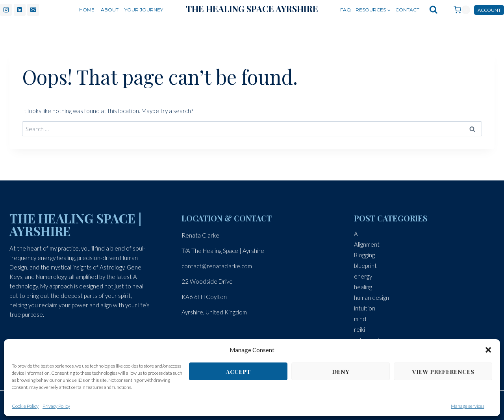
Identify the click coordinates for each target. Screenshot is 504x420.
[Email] (33, 10)
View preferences (443, 372)
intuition (365, 308)
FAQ (346, 10)
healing (363, 287)
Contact (407, 10)
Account (489, 10)
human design (372, 297)
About (110, 10)
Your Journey (144, 10)
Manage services (468, 406)
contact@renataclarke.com (217, 266)
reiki (359, 329)
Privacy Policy (56, 406)
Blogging (364, 255)
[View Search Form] (434, 10)
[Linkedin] (20, 10)
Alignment (367, 244)
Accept (238, 372)
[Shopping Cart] (458, 10)
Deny (341, 372)
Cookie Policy (25, 406)
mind (360, 319)
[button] (488, 350)
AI (357, 234)
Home (87, 10)
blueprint (365, 266)
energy (363, 276)
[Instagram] (6, 10)
